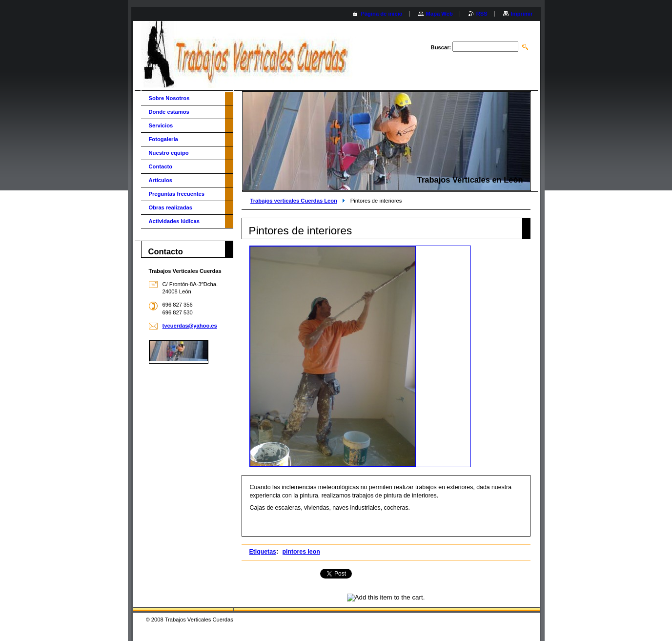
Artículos (161, 180)
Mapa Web (439, 14)
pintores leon (301, 552)
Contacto (161, 166)
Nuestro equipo (169, 153)
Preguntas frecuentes (177, 194)
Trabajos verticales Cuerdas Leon (294, 201)
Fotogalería (163, 139)
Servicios (161, 125)
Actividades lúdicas (174, 221)
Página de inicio (381, 14)
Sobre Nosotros (169, 98)
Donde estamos (169, 112)
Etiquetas (263, 552)
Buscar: (441, 47)
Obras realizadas (171, 207)
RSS (482, 14)
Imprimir (522, 14)
